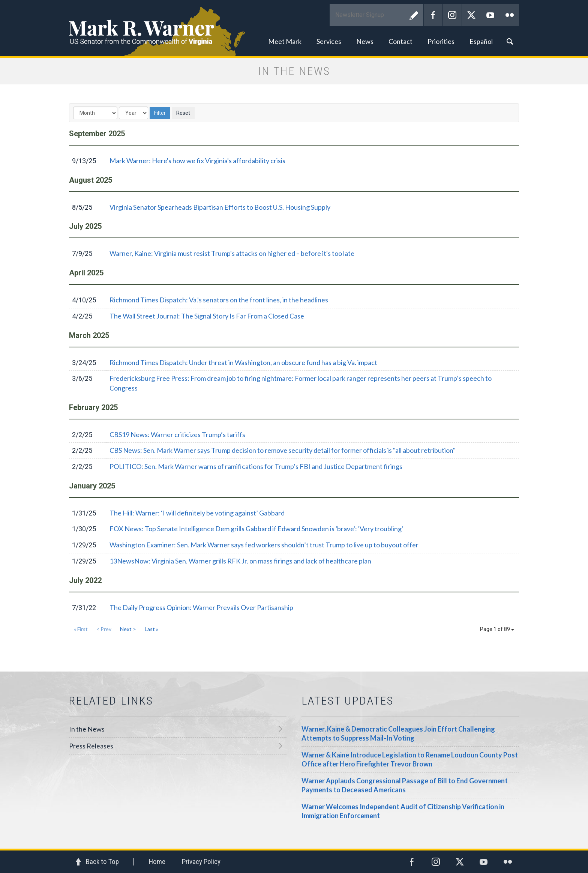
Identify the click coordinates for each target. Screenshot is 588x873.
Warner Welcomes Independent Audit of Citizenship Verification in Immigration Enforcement (403, 811)
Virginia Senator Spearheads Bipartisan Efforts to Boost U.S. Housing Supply (220, 207)
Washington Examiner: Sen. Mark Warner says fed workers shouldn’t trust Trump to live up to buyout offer (264, 545)
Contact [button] (400, 41)
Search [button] (510, 41)
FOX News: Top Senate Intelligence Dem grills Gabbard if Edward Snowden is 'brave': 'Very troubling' (256, 529)
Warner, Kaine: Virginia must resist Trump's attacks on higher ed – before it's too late (232, 253)
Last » (151, 629)
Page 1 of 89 (497, 629)
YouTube (490, 15)
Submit (414, 15)
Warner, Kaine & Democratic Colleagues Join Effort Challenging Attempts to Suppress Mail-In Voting (398, 733)
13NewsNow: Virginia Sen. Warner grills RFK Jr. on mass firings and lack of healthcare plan (240, 561)
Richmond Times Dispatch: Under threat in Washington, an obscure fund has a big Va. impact (243, 362)
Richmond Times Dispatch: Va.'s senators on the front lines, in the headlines (219, 300)
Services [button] (329, 41)
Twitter (471, 15)
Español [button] (481, 41)
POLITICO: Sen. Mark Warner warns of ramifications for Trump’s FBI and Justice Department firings (256, 466)
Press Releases (91, 746)
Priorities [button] (441, 41)
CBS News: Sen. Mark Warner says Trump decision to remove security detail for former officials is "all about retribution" (283, 450)
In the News (87, 729)
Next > (128, 629)
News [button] (365, 41)
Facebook (433, 15)
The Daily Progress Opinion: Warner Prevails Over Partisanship (201, 607)
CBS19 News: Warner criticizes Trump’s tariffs (177, 434)
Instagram (452, 15)
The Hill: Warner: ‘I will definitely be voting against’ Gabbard (197, 513)
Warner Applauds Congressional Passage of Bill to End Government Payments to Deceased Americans (405, 785)
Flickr (510, 15)
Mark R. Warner (294, 28)
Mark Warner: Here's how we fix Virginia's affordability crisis (197, 161)
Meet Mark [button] (285, 41)
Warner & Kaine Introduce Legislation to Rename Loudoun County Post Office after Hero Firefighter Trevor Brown (410, 759)
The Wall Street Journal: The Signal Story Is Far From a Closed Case (207, 316)
